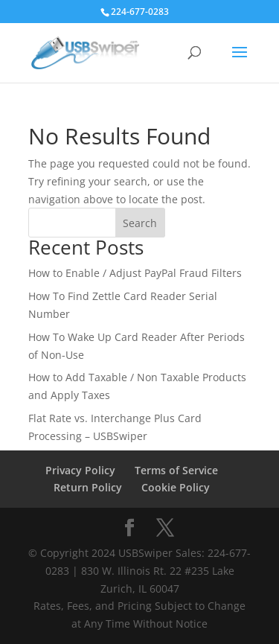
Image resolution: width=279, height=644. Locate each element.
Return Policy (88, 487)
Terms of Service (176, 470)
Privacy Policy (80, 470)
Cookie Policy (176, 487)
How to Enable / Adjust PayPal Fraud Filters (135, 273)
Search (140, 223)
